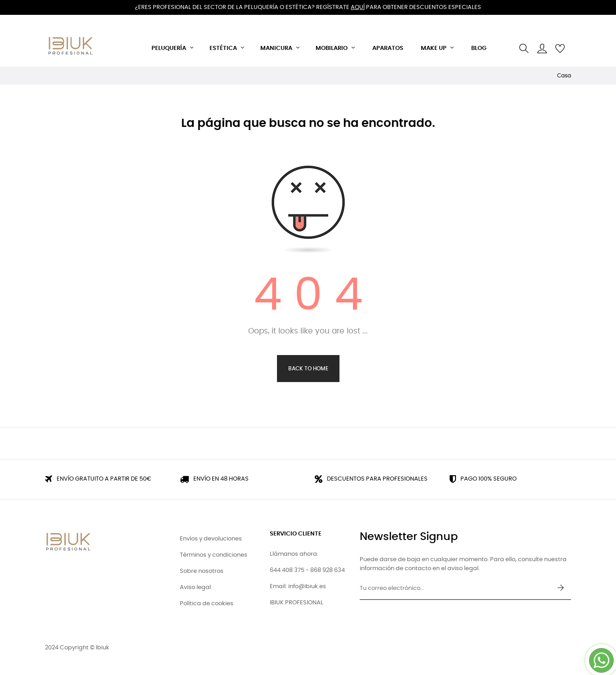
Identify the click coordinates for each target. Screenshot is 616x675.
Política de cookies (207, 604)
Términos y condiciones (214, 555)
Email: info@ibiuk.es (298, 587)
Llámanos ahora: (294, 554)
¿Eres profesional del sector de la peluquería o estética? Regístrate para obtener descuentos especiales (308, 7)
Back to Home (308, 369)
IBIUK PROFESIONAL (297, 603)
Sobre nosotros (202, 571)
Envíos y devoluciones (211, 539)
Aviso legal (195, 587)
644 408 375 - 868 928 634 (307, 570)
